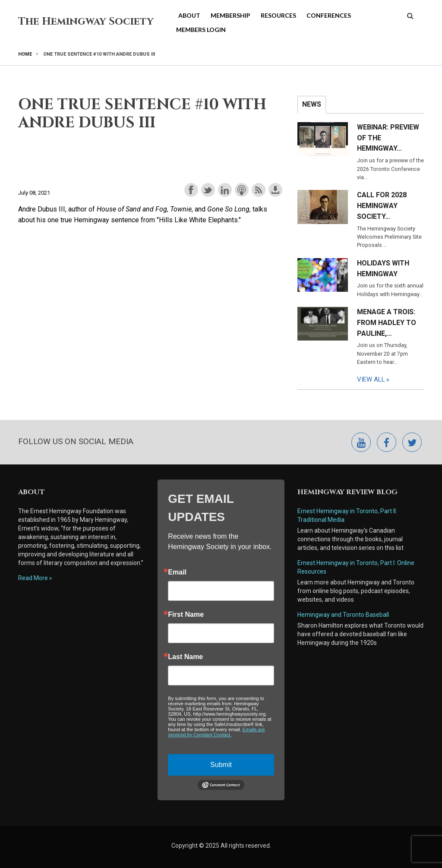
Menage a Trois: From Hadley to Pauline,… (387, 323)
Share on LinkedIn (225, 190)
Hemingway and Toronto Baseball (343, 615)
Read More (33, 578)
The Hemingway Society (86, 22)
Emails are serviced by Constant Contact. (216, 732)
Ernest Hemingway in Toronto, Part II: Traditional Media (348, 515)
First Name (186, 615)
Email (177, 572)
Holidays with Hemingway (383, 268)
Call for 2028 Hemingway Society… (382, 206)
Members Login (201, 30)
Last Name (185, 657)
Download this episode (275, 190)
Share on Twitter (208, 190)
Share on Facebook (191, 190)
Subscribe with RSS (259, 190)
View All (371, 379)
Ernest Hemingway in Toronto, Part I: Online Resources (356, 567)
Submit (221, 765)
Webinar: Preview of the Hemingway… (388, 138)
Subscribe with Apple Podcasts (242, 190)
